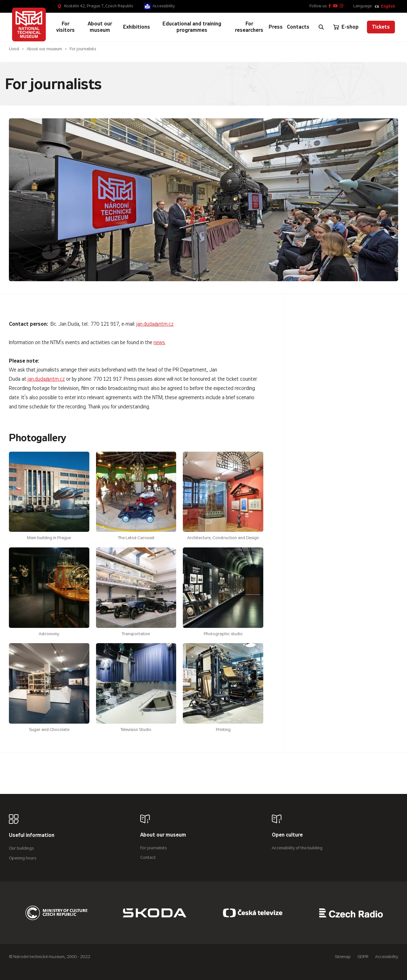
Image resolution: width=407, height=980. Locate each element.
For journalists (153, 848)
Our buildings (21, 848)
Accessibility (164, 6)
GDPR (363, 957)
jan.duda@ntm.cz (155, 324)
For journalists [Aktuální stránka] (83, 49)
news (159, 342)
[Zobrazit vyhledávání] (321, 27)
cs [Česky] (377, 6)
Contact (148, 857)
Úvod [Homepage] (14, 49)
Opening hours (23, 858)
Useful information (32, 835)
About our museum (44, 49)
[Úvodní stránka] (29, 24)
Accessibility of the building (297, 848)
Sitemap (343, 957)
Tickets (381, 27)
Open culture (287, 835)
